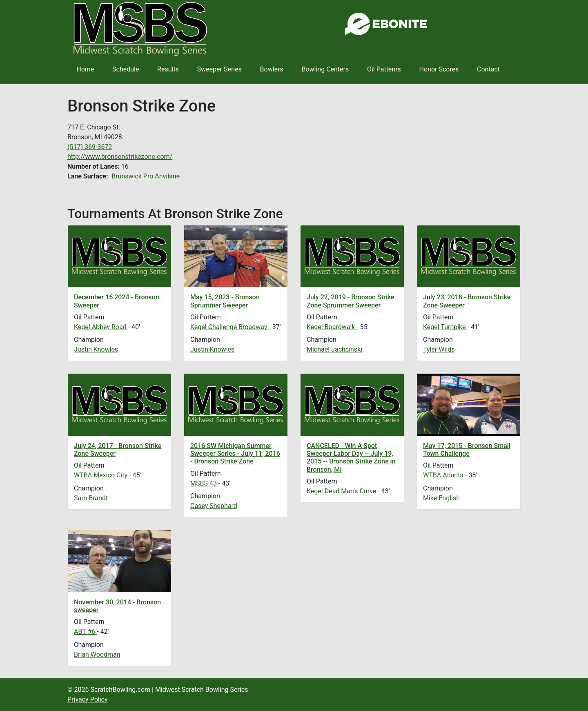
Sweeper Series (219, 69)
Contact (488, 69)
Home (85, 69)
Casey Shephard (214, 506)
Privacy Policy (88, 699)
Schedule (126, 69)
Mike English (441, 498)
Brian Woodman (97, 654)
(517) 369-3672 (90, 147)
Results (168, 69)
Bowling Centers (325, 69)
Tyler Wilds (439, 349)
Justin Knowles (96, 349)
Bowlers (272, 69)
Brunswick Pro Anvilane (146, 176)
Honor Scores (439, 69)
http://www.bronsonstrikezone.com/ (120, 157)
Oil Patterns (384, 69)
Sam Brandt (91, 498)
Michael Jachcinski (334, 349)
